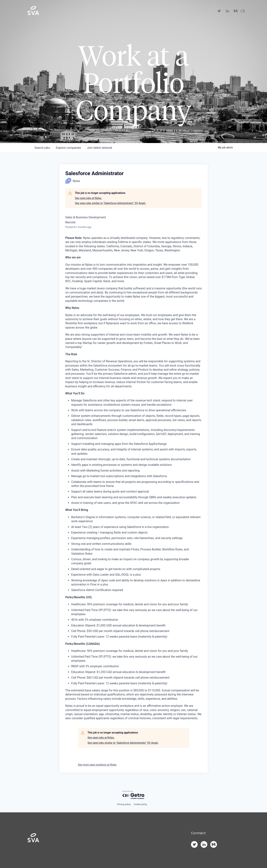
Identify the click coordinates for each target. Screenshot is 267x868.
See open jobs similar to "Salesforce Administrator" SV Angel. (110, 203)
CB (243, 11)
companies (68, 148)
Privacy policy (124, 804)
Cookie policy (140, 804)
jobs (42, 148)
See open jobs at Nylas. (88, 198)
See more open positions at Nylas (97, 765)
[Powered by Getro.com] (133, 795)
